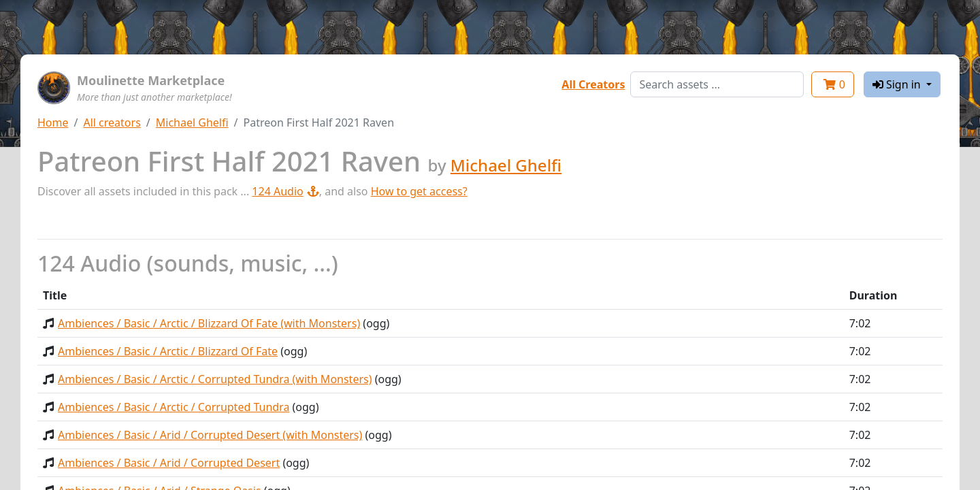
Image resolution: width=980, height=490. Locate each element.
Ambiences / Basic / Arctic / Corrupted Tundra (174, 407)
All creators (112, 122)
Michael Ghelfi (192, 122)
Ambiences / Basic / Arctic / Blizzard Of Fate (168, 351)
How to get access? (419, 191)
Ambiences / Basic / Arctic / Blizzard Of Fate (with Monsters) (209, 323)
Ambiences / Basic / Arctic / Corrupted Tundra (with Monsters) (215, 379)
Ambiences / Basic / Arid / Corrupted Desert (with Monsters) (210, 435)
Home (53, 122)
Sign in (898, 84)
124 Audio (285, 191)
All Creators (593, 84)
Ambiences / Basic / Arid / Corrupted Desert (169, 463)
